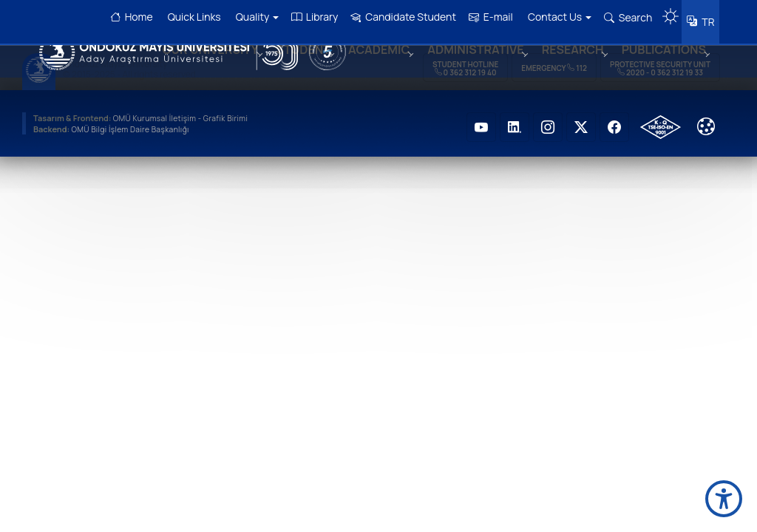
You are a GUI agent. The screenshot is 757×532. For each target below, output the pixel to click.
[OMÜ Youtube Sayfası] (481, 118)
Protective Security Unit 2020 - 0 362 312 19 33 (660, 59)
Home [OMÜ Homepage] (126, 17)
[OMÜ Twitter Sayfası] (581, 118)
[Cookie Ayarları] (706, 117)
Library (309, 17)
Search (623, 17)
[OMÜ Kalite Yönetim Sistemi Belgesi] (661, 118)
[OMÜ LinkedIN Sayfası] (515, 118)
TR (705, 18)
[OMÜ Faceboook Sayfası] (614, 118)
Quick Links (189, 17)
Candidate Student (398, 17)
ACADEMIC (369, 69)
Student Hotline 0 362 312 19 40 (465, 59)
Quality (251, 17)
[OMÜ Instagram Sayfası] (548, 118)
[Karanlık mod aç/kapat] (665, 11)
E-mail (486, 17)
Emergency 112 (554, 59)
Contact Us (554, 17)
